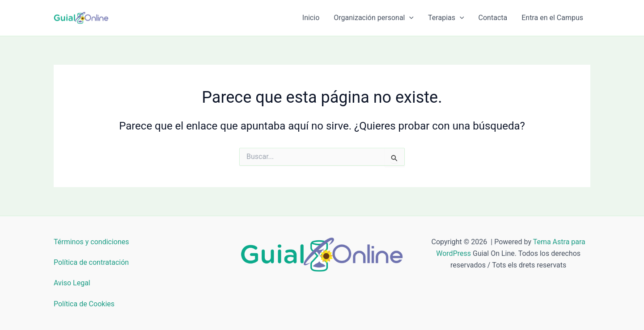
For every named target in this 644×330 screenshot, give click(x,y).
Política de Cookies (84, 304)
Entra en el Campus (552, 18)
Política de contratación (91, 262)
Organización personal (374, 18)
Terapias (446, 18)
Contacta (493, 18)
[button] (409, 18)
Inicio (311, 18)
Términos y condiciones (91, 242)
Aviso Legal (72, 283)
